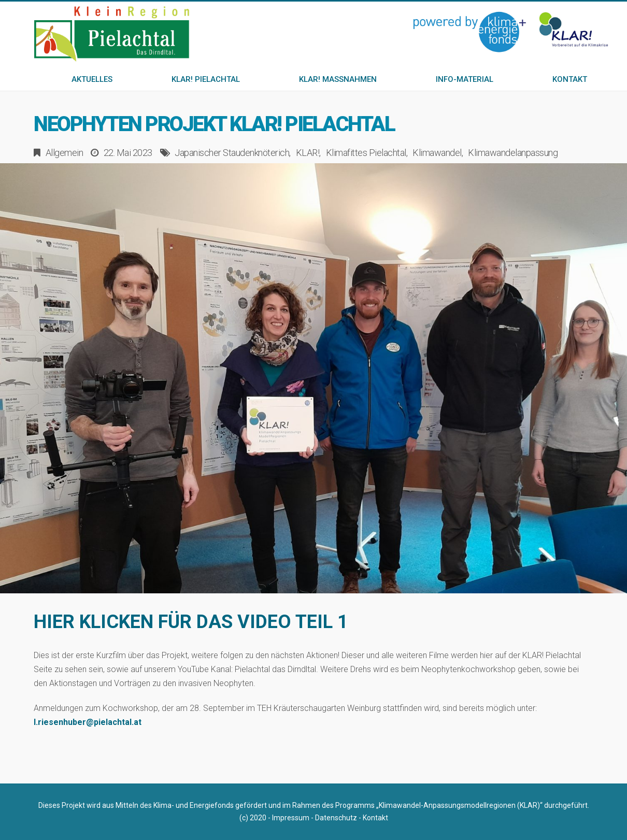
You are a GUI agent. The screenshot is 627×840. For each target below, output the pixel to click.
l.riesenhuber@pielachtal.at (88, 722)
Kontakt (375, 818)
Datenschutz (336, 818)
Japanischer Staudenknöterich (232, 153)
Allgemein (65, 153)
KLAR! (308, 153)
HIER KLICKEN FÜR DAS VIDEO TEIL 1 (191, 622)
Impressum (291, 818)
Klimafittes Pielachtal (366, 153)
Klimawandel (437, 153)
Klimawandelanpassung (513, 153)
